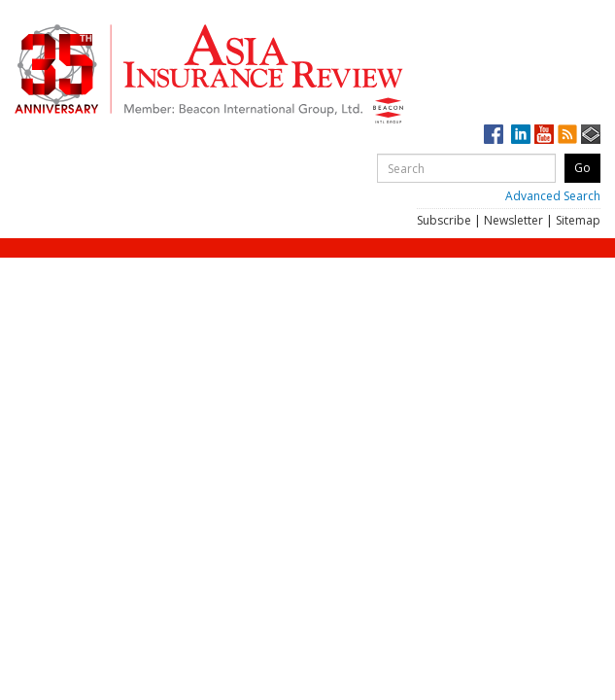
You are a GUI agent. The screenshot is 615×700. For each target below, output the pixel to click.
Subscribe (444, 220)
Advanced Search (553, 196)
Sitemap (578, 220)
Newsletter (513, 220)
